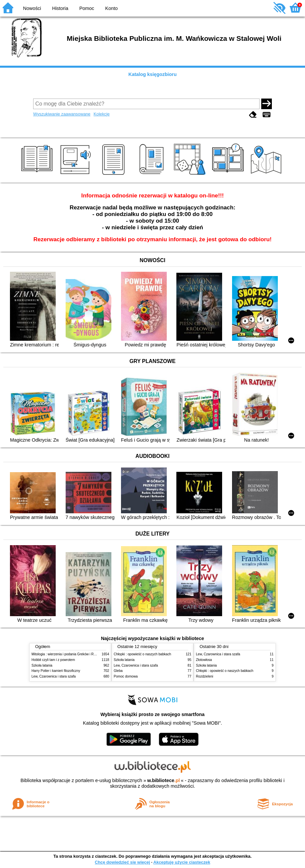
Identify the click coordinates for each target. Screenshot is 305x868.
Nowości (32, 8)
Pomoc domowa (126, 676)
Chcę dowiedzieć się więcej (122, 862)
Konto (111, 8)
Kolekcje (101, 114)
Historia (60, 8)
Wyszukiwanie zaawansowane (62, 114)
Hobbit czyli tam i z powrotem (53, 660)
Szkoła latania (42, 665)
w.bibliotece (164, 780)
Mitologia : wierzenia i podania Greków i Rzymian (68, 654)
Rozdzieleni (205, 676)
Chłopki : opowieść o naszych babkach (142, 654)
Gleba (118, 671)
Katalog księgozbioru (152, 74)
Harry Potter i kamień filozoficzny (56, 671)
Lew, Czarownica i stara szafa (54, 676)
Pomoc (87, 8)
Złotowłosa (204, 660)
